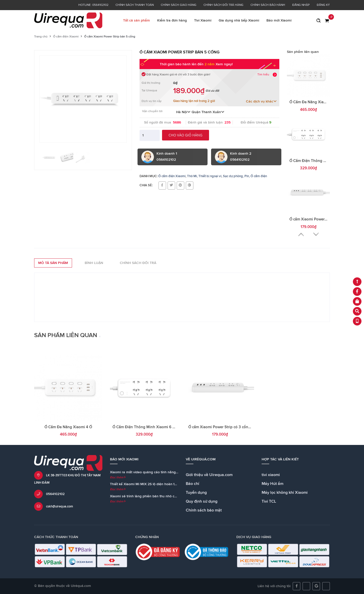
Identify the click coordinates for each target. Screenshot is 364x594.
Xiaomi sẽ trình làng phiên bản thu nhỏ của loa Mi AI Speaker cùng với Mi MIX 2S (175, 496)
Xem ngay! (224, 64)
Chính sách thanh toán (135, 5)
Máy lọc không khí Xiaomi (285, 493)
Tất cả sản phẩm (136, 21)
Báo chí (192, 484)
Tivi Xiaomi (203, 21)
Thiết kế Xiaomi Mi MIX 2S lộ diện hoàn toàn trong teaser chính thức (164, 484)
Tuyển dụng (196, 493)
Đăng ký (323, 5)
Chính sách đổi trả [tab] (138, 263)
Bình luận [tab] (94, 263)
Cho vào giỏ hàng (186, 135)
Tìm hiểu (263, 75)
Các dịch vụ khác (261, 101)
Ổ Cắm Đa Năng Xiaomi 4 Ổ (313, 102)
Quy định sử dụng (202, 501)
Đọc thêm (118, 478)
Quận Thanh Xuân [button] (208, 112)
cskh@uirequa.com (60, 507)
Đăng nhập (301, 5)
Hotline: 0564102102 (93, 5)
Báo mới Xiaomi (279, 21)
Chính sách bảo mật (204, 510)
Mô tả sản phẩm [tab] (53, 263)
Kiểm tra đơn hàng (172, 21)
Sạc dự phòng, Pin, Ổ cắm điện (245, 176)
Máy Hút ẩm (272, 484)
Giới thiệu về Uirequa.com (209, 475)
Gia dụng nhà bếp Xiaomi (239, 21)
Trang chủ (41, 37)
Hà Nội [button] (183, 112)
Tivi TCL (269, 501)
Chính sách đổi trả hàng (223, 5)
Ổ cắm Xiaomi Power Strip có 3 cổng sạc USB (227, 427)
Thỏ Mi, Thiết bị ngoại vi (204, 176)
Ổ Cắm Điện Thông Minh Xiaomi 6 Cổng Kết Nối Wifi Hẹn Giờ (165, 427)
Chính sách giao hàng (179, 5)
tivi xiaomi (271, 475)
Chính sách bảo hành (268, 5)
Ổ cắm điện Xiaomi (66, 37)
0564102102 (55, 494)
